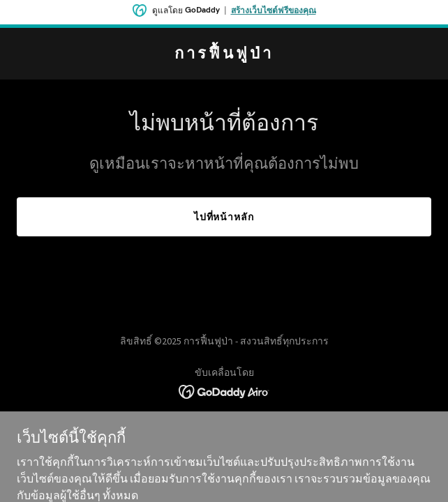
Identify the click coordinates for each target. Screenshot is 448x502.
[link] (224, 54)
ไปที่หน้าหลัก (224, 217)
